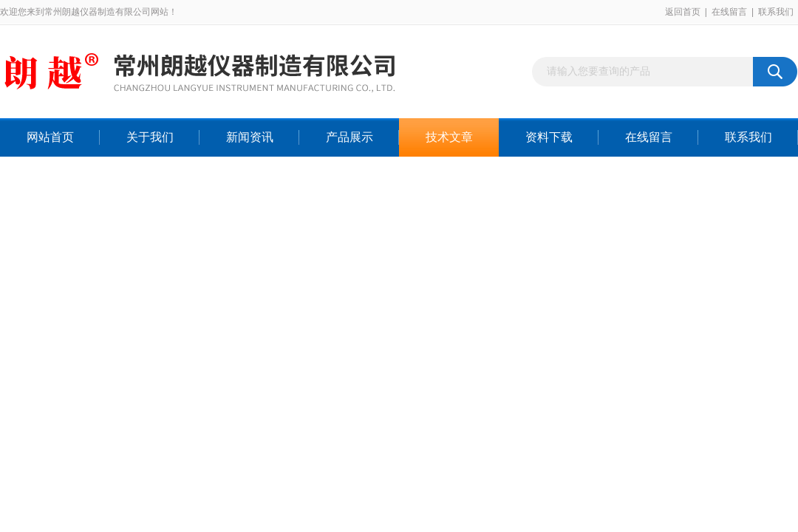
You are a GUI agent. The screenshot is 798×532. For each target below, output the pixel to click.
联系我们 (776, 12)
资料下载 (549, 137)
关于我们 (150, 137)
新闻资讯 (250, 137)
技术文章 (449, 137)
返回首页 (683, 12)
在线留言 (729, 12)
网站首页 (50, 137)
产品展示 (349, 137)
